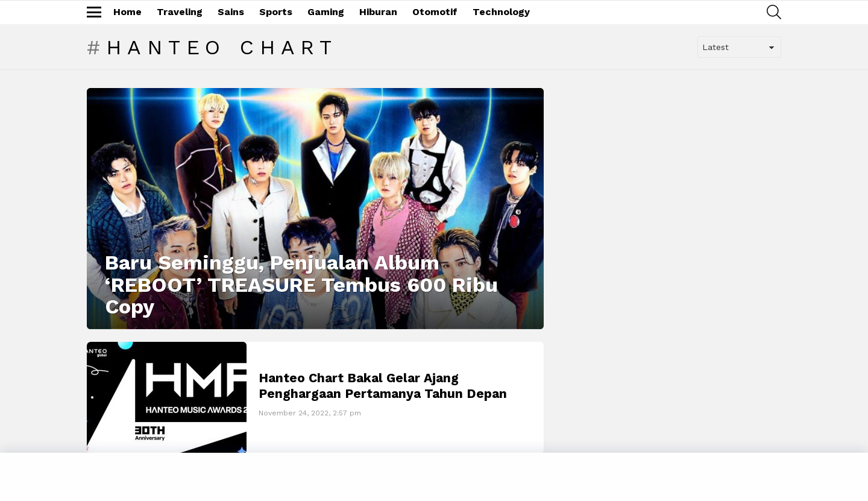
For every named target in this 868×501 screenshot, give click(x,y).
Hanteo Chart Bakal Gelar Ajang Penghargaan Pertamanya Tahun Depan (383, 385)
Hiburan (378, 12)
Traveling (180, 12)
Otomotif (435, 12)
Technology (501, 12)
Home (127, 12)
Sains (231, 12)
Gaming (326, 12)
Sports (276, 12)
